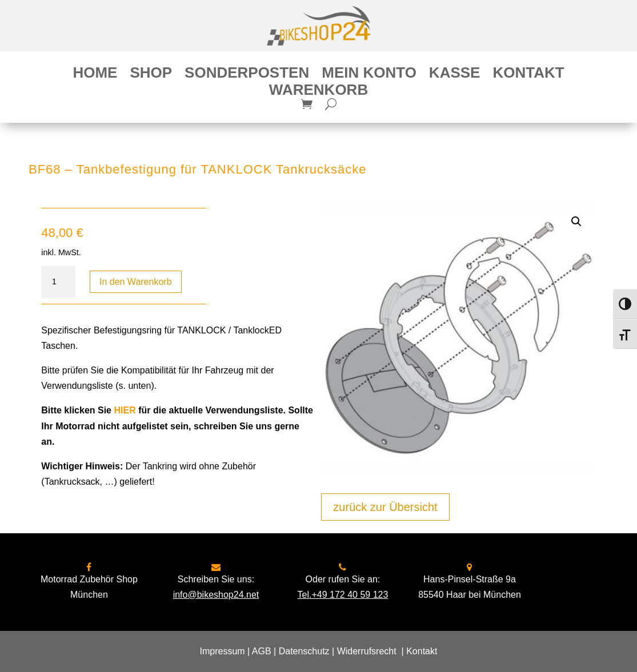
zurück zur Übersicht (385, 507)
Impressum (223, 651)
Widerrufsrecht (367, 651)
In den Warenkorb (136, 282)
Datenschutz (304, 651)
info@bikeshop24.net (216, 595)
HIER (125, 410)
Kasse (455, 75)
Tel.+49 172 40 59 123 (343, 595)
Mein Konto (369, 75)
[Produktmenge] (58, 282)
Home (95, 75)
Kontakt (528, 75)
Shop (151, 75)
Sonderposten (247, 75)
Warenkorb (318, 92)
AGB (262, 651)
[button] (576, 222)
